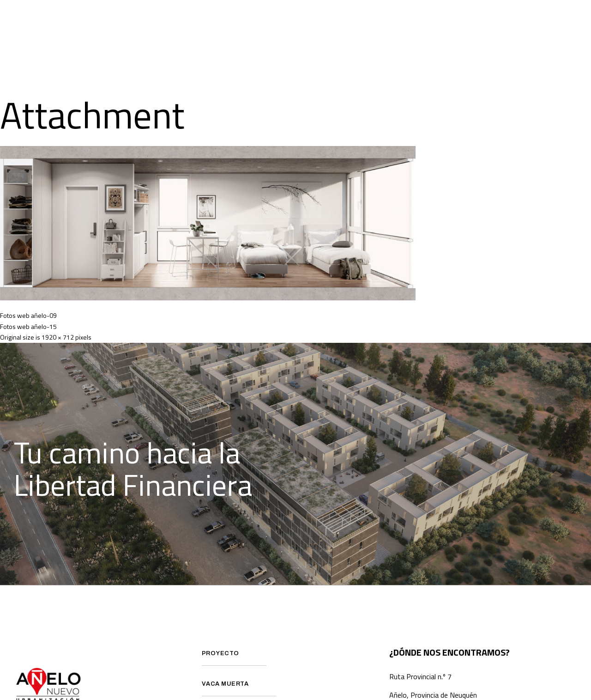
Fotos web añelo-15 (28, 326)
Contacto (371, 54)
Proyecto (195, 18)
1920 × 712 (58, 337)
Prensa (528, 18)
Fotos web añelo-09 (28, 315)
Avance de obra (465, 18)
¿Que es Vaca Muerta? (273, 18)
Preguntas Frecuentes (374, 18)
